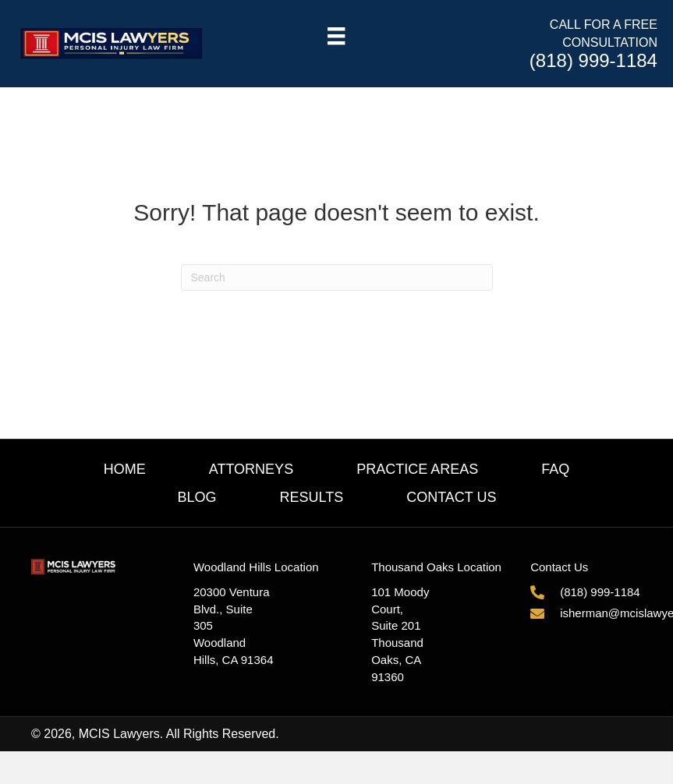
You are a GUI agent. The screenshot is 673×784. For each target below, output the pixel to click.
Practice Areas (417, 469)
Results (312, 497)
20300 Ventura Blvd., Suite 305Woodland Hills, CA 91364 (234, 626)
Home (125, 469)
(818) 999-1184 (593, 60)
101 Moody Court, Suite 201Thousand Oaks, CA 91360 (400, 634)
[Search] (337, 277)
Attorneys (251, 469)
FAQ (555, 469)
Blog (197, 497)
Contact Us (451, 497)
